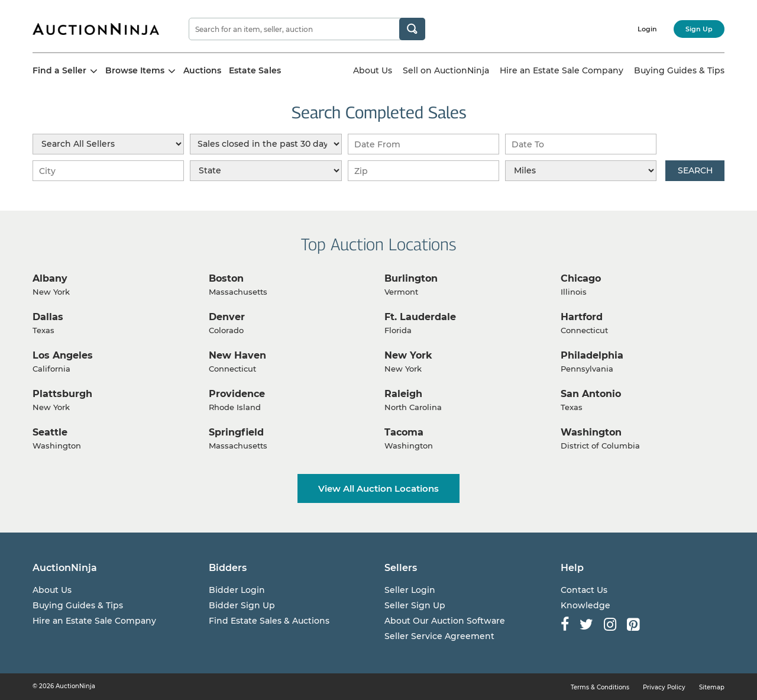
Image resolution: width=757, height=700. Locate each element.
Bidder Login (237, 590)
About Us (373, 70)
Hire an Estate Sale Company (562, 70)
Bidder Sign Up (242, 605)
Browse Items (140, 70)
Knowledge (585, 605)
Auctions (202, 70)
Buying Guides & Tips (679, 70)
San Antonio (591, 394)
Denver (227, 317)
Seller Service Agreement (439, 636)
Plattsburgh (62, 394)
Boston (226, 278)
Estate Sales (255, 70)
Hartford (582, 317)
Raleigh (403, 394)
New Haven (237, 355)
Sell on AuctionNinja (446, 70)
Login (647, 29)
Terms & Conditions (600, 687)
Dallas (48, 317)
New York (408, 355)
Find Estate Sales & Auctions (269, 621)
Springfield (236, 432)
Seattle (50, 432)
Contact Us (584, 590)
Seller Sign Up (415, 605)
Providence (237, 394)
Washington (591, 432)
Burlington (411, 278)
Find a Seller (65, 70)
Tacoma (404, 432)
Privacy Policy (664, 687)
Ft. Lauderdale (420, 317)
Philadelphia (592, 355)
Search (695, 170)
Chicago (581, 278)
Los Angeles (63, 355)
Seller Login (410, 590)
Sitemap (712, 687)
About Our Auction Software (445, 621)
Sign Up (699, 29)
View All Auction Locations (378, 488)
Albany (50, 278)
